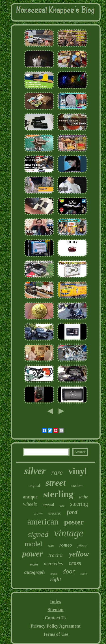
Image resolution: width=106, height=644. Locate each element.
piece (82, 545)
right (55, 579)
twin (51, 546)
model (33, 544)
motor (34, 564)
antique (31, 497)
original (34, 486)
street (56, 483)
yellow (79, 554)
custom (77, 486)
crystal (48, 505)
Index (56, 601)
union (54, 574)
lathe (83, 497)
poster (74, 522)
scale (84, 573)
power (33, 554)
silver (35, 471)
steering (79, 504)
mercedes (53, 564)
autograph (35, 572)
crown (38, 513)
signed (38, 534)
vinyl (78, 471)
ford (72, 512)
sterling (58, 494)
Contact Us (56, 618)
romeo (66, 545)
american (43, 522)
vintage (69, 533)
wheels (30, 504)
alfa (62, 506)
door (69, 571)
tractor (56, 555)
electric (55, 513)
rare (57, 472)
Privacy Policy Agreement (56, 626)
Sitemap (56, 610)
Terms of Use (56, 634)
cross (75, 563)
